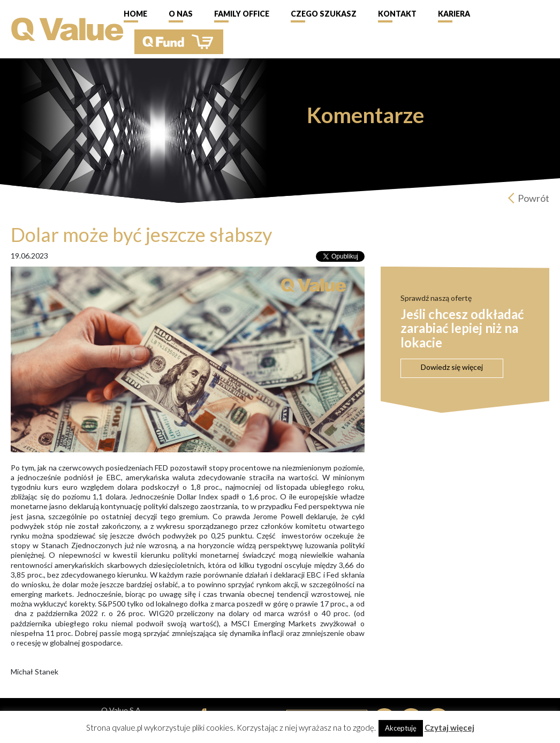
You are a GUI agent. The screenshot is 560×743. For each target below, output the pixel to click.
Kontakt (397, 14)
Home (135, 14)
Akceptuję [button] (401, 728)
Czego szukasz (324, 14)
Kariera (454, 14)
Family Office (242, 14)
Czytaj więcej (449, 727)
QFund (179, 42)
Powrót (533, 198)
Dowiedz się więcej (452, 367)
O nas (181, 14)
